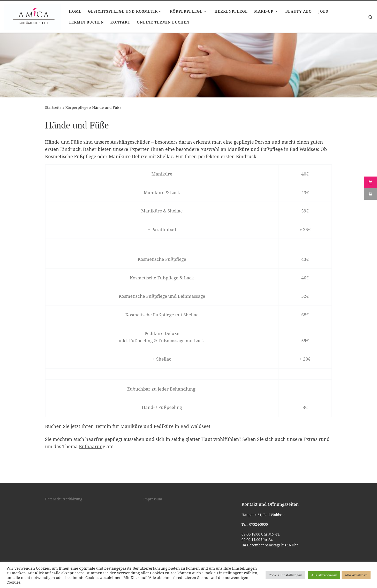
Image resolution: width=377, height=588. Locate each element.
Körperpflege (77, 107)
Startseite (53, 107)
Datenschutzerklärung (64, 499)
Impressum (153, 499)
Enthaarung (92, 446)
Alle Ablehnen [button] (356, 575)
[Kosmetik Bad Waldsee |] (32, 16)
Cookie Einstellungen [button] (285, 575)
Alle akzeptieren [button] (324, 575)
